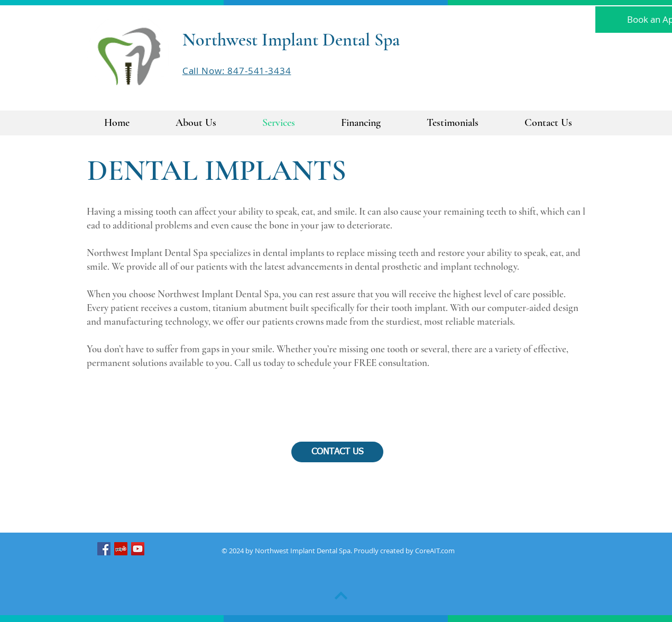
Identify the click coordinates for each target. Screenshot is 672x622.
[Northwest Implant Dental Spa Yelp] (121, 549)
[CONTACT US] (337, 452)
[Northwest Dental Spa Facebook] (104, 549)
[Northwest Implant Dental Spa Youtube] (138, 549)
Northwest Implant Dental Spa (291, 40)
